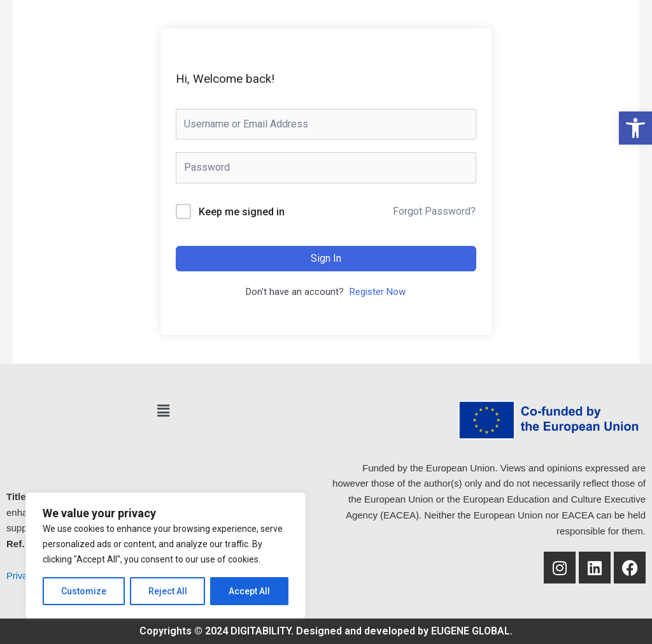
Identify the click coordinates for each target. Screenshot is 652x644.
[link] (635, 128)
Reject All (168, 591)
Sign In (326, 258)
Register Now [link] (378, 292)
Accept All (249, 591)
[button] (163, 411)
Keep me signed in (242, 212)
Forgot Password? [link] (434, 211)
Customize (84, 591)
